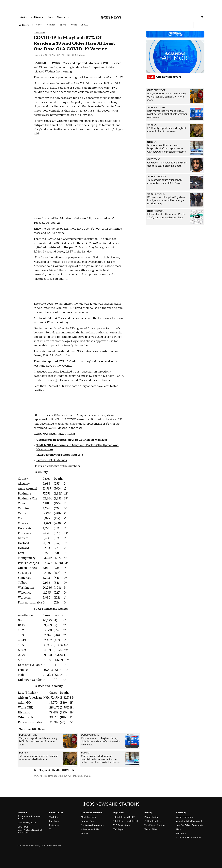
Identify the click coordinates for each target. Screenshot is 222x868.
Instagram (54, 825)
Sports (64, 25)
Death (56, 770)
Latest (23, 17)
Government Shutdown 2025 (29, 817)
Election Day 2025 (27, 823)
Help (178, 829)
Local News (36, 17)
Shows (61, 17)
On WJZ (85, 25)
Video (74, 25)
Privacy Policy (151, 817)
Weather (52, 25)
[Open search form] (202, 17)
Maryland (44, 770)
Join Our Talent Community (190, 825)
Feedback (181, 833)
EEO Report (118, 829)
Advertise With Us (90, 829)
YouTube (54, 817)
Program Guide (88, 821)
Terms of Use (151, 829)
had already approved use (97, 341)
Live (50, 17)
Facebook (54, 821)
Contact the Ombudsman (189, 838)
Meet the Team (88, 817)
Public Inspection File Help (126, 821)
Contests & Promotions (92, 825)
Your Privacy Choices (155, 825)
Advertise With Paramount (189, 821)
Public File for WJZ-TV (124, 817)
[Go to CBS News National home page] (111, 17)
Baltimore (24, 25)
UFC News (23, 827)
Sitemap (85, 833)
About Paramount (185, 817)
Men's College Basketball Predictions (30, 831)
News (40, 25)
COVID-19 (68, 770)
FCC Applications (121, 825)
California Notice (153, 821)
